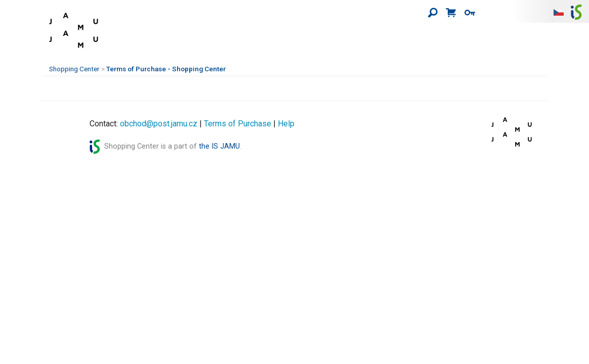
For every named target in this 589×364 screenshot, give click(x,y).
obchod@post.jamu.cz (159, 124)
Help (286, 124)
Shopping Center (74, 69)
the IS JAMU (219, 146)
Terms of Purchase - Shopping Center (166, 69)
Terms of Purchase (238, 124)
